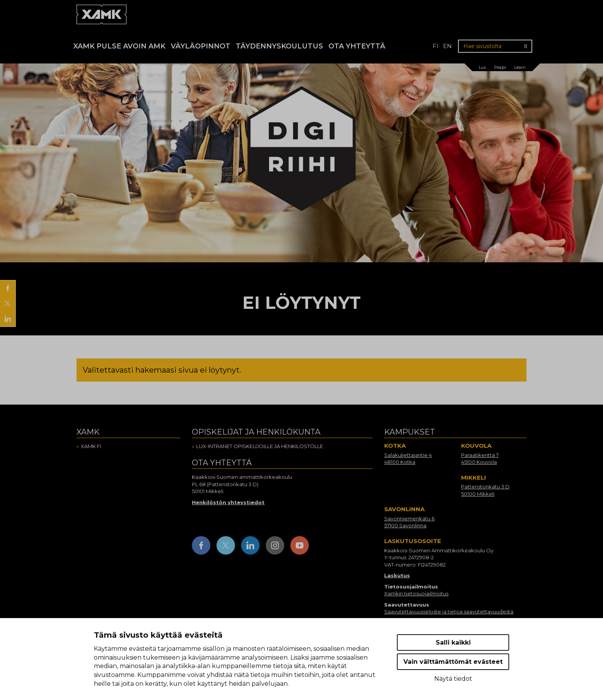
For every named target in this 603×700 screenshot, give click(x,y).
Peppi (500, 67)
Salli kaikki (453, 642)
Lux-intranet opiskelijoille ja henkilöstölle (260, 446)
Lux (482, 67)
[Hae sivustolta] (495, 46)
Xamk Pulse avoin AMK (119, 46)
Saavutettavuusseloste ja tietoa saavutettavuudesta (449, 612)
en (447, 46)
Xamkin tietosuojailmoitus (416, 593)
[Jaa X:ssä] (8, 303)
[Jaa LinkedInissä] (8, 319)
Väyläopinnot (201, 46)
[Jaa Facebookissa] (8, 288)
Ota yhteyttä (357, 46)
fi (436, 46)
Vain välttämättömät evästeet (453, 662)
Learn (520, 67)
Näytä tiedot (453, 679)
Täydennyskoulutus (279, 46)
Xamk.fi (91, 446)
